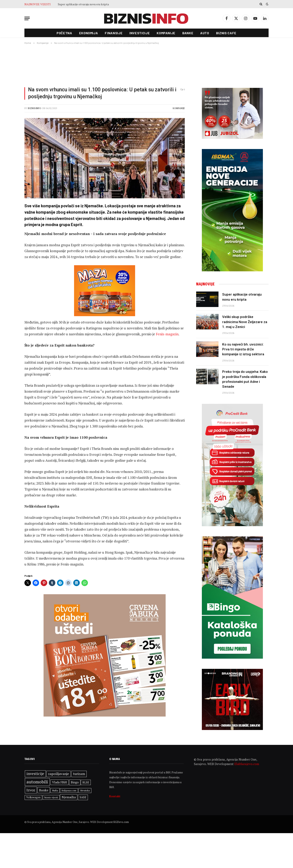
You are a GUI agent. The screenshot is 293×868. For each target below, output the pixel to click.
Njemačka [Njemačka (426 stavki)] (69, 797)
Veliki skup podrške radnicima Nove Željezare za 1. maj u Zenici (245, 322)
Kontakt (115, 796)
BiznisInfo (34, 108)
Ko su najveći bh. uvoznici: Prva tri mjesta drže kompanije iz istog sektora (243, 349)
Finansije (114, 33)
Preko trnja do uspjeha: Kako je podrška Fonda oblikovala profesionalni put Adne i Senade (245, 379)
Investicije (140, 33)
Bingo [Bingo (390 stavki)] (75, 782)
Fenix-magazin (167, 334)
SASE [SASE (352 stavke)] (83, 797)
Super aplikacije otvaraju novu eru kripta (83, 4)
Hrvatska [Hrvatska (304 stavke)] (85, 790)
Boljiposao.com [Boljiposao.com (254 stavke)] (69, 791)
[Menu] (27, 18)
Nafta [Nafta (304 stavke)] (55, 790)
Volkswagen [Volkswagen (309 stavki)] (33, 797)
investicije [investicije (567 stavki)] (35, 774)
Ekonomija (89, 33)
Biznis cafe (226, 33)
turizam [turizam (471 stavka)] (79, 774)
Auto (205, 33)
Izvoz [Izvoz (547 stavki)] (31, 790)
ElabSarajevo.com (247, 764)
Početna (64, 33)
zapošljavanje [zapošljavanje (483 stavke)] (58, 774)
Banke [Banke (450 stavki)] (44, 790)
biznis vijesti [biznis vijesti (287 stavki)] (51, 797)
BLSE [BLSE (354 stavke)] (86, 782)
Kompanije (166, 33)
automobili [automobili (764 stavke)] (37, 782)
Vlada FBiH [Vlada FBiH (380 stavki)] (60, 782)
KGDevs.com (121, 822)
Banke (188, 33)
